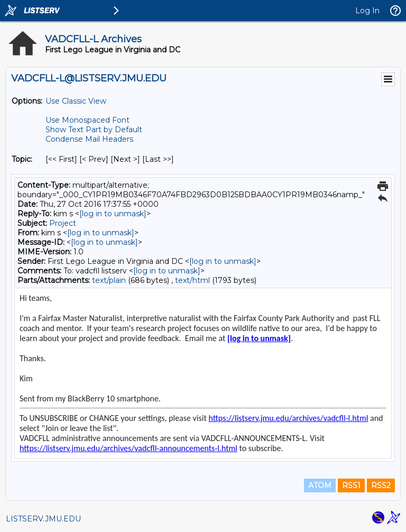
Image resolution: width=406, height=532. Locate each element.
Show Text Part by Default (94, 130)
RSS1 (351, 485)
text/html (192, 280)
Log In (367, 11)
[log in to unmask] (113, 214)
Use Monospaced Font (87, 120)
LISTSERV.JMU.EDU (43, 519)
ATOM (320, 485)
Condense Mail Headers (89, 139)
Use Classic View (76, 101)
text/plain (109, 280)
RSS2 (381, 485)
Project (63, 223)
